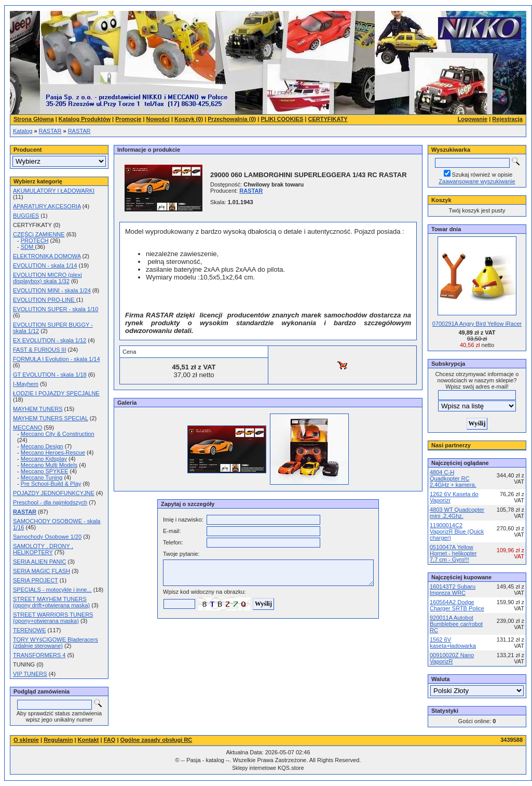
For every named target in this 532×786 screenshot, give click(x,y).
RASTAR (50, 131)
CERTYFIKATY (328, 119)
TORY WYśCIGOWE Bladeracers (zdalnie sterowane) (56, 643)
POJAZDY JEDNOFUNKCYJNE (54, 493)
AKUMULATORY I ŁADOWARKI (54, 191)
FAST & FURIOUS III (39, 350)
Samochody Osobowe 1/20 (47, 537)
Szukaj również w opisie (482, 175)
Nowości (158, 119)
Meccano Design (42, 446)
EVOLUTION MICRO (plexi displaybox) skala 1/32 (47, 278)
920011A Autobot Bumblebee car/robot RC (456, 624)
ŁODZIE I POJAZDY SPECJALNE (56, 393)
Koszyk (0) (189, 119)
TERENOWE (30, 630)
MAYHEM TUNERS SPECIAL (51, 418)
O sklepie (26, 740)
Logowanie (473, 119)
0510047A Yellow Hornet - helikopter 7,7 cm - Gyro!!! (453, 553)
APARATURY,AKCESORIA (47, 206)
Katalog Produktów (85, 119)
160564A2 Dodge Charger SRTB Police (457, 605)
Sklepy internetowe (254, 768)
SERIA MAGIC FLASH (42, 571)
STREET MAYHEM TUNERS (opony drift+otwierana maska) (51, 602)
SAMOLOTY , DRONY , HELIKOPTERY (43, 549)
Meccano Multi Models (49, 465)
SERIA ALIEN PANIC (40, 562)
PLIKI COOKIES (282, 119)
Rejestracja (507, 119)
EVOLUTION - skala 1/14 (45, 265)
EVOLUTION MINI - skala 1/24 (52, 290)
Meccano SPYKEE (45, 471)
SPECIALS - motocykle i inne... (52, 590)
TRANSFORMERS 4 (39, 655)
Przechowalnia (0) (232, 119)
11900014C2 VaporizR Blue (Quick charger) (457, 531)
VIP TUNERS (30, 674)
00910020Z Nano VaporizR (452, 658)
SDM (28, 247)
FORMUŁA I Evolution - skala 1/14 (57, 359)
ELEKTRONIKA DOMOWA (47, 256)
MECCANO (28, 428)
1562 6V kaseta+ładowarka (453, 643)
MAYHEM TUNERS (38, 409)
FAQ (110, 740)
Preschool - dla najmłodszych (50, 502)
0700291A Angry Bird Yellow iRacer (477, 324)
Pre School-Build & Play (51, 484)
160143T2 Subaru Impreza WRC (453, 590)
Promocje (128, 119)
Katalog (23, 131)
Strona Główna (34, 119)
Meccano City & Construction (58, 434)
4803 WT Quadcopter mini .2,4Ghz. (457, 513)
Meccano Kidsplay (44, 459)
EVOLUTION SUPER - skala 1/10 (56, 309)
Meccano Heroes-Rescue (53, 452)
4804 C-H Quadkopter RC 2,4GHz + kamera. (453, 478)
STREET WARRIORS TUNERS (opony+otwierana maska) (53, 618)
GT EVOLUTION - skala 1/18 (50, 375)
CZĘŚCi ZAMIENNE (39, 234)
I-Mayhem (26, 384)
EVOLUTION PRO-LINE (45, 300)
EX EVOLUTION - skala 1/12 (50, 340)
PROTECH (35, 241)
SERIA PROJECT (36, 580)
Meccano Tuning (42, 477)
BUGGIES (26, 216)
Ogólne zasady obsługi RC (156, 740)
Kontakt (88, 740)
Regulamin (58, 740)
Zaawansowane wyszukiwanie (477, 181)
